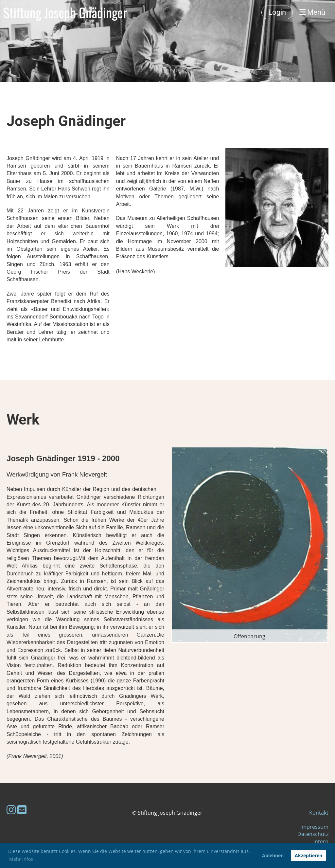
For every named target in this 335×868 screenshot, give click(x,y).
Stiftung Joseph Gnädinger (65, 12)
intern (321, 841)
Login (277, 12)
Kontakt (319, 813)
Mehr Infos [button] (21, 859)
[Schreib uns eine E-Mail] (22, 810)
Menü (312, 12)
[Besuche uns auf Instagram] (11, 810)
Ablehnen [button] (273, 855)
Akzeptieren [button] (309, 855)
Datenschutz (313, 834)
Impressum (314, 827)
